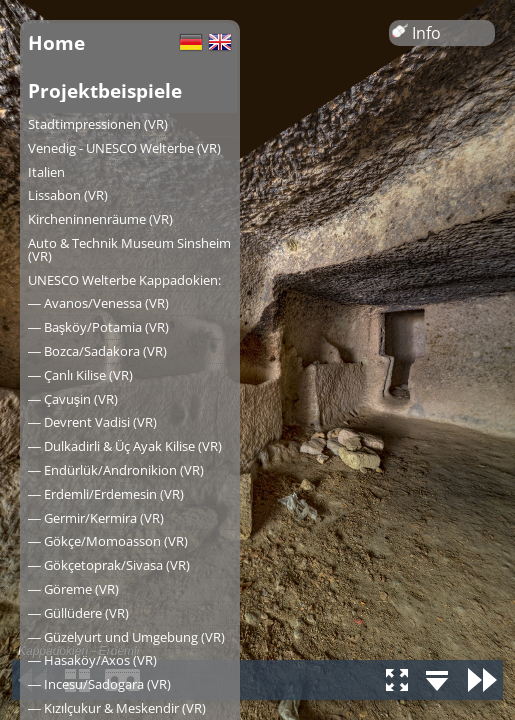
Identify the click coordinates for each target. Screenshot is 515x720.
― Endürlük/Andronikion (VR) (116, 470)
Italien (46, 172)
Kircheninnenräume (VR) (100, 219)
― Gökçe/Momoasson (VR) (108, 541)
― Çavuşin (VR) (73, 399)
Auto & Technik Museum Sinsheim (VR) (129, 249)
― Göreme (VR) (73, 589)
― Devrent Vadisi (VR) (92, 422)
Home (56, 42)
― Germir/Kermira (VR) (96, 518)
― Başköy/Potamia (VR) (98, 327)
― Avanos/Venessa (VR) (98, 303)
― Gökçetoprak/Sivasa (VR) (109, 565)
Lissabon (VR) (68, 195)
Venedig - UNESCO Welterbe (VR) (124, 148)
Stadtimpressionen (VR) (98, 124)
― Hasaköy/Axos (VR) (92, 660)
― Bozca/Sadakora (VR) (97, 351)
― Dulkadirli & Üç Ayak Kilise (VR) (125, 446)
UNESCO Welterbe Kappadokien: (124, 280)
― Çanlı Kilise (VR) (80, 375)
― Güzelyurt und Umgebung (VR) (126, 637)
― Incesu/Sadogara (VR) (99, 684)
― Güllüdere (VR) (78, 613)
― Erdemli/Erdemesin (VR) (106, 494)
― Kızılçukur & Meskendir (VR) (117, 708)
